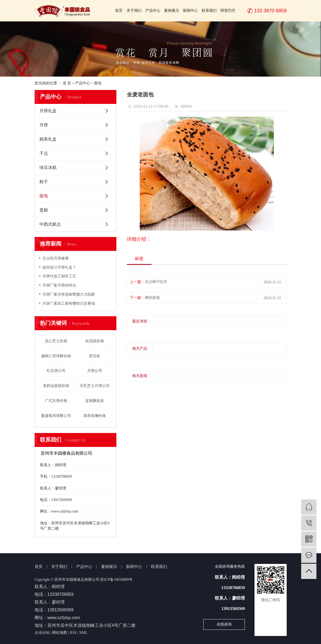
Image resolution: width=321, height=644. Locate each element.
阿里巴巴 (228, 11)
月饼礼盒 (48, 111)
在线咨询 (224, 624)
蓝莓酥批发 (95, 401)
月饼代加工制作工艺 (59, 276)
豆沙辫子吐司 (156, 282)
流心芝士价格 (56, 341)
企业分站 (42, 633)
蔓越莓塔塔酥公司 (56, 416)
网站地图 (60, 633)
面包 (98, 83)
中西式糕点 (50, 224)
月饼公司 (95, 371)
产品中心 (153, 11)
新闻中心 (190, 11)
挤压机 (95, 356)
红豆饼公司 (56, 371)
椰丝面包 (152, 298)
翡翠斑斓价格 (95, 416)
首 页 (67, 83)
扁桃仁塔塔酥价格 (56, 356)
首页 (119, 11)
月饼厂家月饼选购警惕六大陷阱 (69, 294)
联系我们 (209, 11)
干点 (44, 153)
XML (83, 633)
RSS (73, 633)
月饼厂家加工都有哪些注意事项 (69, 304)
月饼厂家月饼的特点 (59, 285)
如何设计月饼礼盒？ (59, 267)
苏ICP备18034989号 (116, 580)
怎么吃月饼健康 (56, 258)
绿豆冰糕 (48, 167)
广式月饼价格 (56, 401)
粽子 (44, 182)
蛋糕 (44, 210)
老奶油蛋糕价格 (56, 386)
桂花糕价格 (95, 341)
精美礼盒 (48, 139)
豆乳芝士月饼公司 (95, 386)
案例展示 (172, 11)
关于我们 (134, 11)
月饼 (44, 125)
